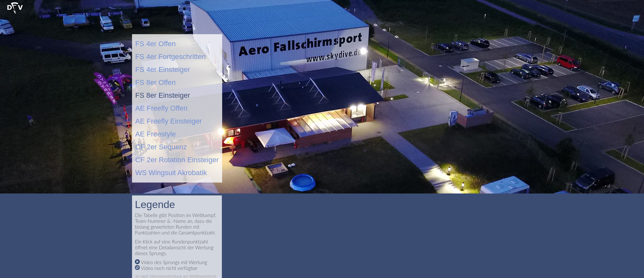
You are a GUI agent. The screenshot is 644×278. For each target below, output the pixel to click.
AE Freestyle (156, 134)
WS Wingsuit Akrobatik (171, 173)
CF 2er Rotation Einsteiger (177, 160)
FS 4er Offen (156, 44)
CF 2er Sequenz (161, 147)
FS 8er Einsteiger (163, 95)
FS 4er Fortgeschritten (170, 57)
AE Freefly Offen (161, 108)
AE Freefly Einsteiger (169, 121)
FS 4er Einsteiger (163, 69)
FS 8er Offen (156, 82)
